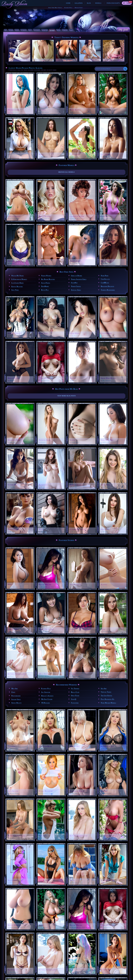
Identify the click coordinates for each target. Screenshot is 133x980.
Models (98, 3)
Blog (89, 3)
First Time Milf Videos (55, 8)
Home (68, 3)
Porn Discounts (113, 3)
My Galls (123, 30)
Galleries (79, 3)
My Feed (127, 3)
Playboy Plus (68, 8)
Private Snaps (79, 8)
